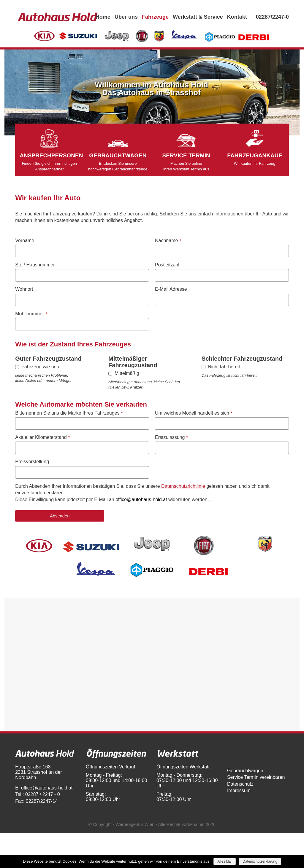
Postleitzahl (167, 265)
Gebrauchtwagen (245, 771)
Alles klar (225, 861)
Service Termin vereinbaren (256, 777)
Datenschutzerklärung (260, 861)
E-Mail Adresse (171, 289)
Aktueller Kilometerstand (42, 437)
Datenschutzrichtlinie (183, 486)
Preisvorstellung (32, 462)
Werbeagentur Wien (135, 824)
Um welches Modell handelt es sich (194, 413)
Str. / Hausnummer (35, 265)
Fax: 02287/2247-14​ (36, 801)
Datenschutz (240, 784)
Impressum (239, 791)
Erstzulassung (171, 437)
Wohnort (24, 289)
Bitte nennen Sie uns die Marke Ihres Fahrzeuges (69, 413)
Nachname (168, 240)
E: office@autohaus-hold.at (44, 788)
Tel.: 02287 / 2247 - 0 (37, 794)
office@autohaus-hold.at (141, 499)
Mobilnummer (31, 314)
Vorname (25, 240)
